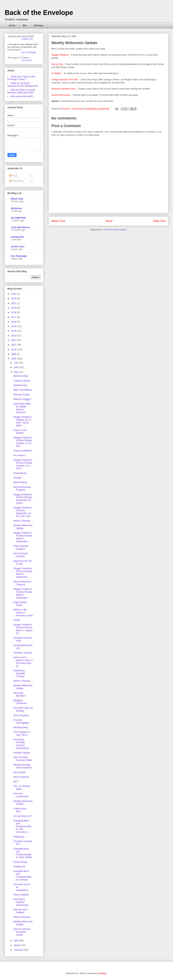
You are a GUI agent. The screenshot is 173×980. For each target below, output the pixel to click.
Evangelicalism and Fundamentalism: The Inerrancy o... (22, 826)
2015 (14, 326)
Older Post (159, 221)
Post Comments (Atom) (115, 230)
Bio (25, 25)
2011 (14, 345)
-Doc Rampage (28, 52)
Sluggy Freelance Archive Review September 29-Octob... (23, 499)
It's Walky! (56, 73)
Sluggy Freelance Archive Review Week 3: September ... (23, 573)
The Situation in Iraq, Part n (22, 733)
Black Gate (17, 199)
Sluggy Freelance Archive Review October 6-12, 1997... (23, 464)
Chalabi (17, 478)
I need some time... (20, 810)
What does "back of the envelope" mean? (21, 78)
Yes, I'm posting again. (22, 787)
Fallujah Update (22, 753)
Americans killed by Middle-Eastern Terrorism (22, 408)
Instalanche (19, 866)
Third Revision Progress (21, 547)
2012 (14, 340)
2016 (14, 322)
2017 (14, 317)
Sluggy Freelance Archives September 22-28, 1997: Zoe (23, 512)
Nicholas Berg (21, 727)
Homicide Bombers (19, 694)
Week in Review (22, 521)
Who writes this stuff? (22, 96)
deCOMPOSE (18, 218)
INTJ (16, 781)
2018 (14, 312)
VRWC (17, 620)
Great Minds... (21, 473)
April (17, 941)
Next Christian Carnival (21, 555)
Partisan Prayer (21, 395)
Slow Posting (20, 482)
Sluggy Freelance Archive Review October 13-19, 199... (23, 442)
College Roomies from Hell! (65, 80)
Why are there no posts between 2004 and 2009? (21, 91)
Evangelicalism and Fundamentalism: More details (23, 853)
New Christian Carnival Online (23, 759)
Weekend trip (20, 385)
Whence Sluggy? (22, 399)
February (19, 950)
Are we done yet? (23, 816)
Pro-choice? (20, 455)
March (17, 945)
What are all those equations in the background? (23, 85)
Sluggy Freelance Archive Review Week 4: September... (23, 537)
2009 (14, 354)
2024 (14, 294)
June (17, 367)
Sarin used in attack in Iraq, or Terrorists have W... (23, 662)
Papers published (22, 451)
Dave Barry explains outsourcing (21, 902)
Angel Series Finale (20, 604)
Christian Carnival (23, 653)
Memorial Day (21, 376)
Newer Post (58, 221)
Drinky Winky (20, 862)
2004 (14, 359)
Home (12, 25)
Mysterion (17, 208)
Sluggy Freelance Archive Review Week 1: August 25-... (23, 629)
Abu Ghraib (19, 772)
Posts (14, 176)
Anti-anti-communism (21, 795)
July (16, 363)
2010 (14, 349)
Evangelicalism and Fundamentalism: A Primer (22, 875)
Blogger (103, 973)
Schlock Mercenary (61, 95)
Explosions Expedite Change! (19, 673)
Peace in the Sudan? (20, 432)
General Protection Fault (63, 89)
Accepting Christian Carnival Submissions (21, 744)
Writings (39, 25)
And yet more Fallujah (20, 911)
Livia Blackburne (20, 227)
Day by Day (57, 64)
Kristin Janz (18, 246)
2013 (14, 336)
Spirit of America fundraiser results (22, 932)
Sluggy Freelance (60, 55)
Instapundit (17, 237)
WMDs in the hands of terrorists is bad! (23, 613)
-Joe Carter (26, 60)
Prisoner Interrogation (21, 721)
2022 (14, 303)
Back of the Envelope (39, 13)
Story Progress (21, 715)
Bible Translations (23, 390)
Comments (17, 181)
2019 (14, 308)
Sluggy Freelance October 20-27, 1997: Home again (23, 421)
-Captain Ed (27, 39)
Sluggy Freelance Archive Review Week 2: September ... (23, 593)
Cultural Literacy (22, 381)
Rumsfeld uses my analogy (23, 709)
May (16, 372)
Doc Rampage (19, 256)
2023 (14, 298)
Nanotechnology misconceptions (23, 766)
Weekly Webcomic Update (23, 527)
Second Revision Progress (22, 488)
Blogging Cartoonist (20, 702)
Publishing (19, 837)
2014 (14, 331)
